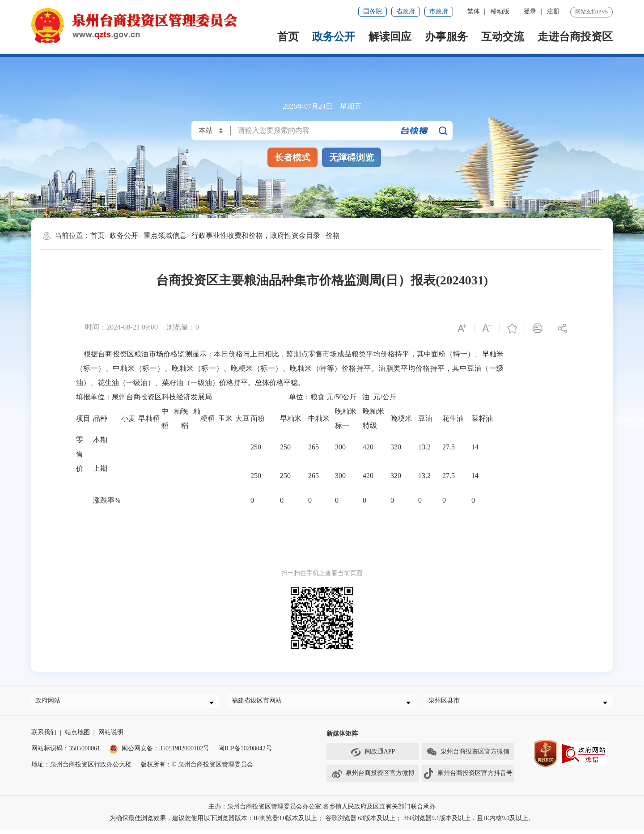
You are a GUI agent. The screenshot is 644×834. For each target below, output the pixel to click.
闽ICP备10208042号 (245, 753)
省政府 (406, 11)
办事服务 (446, 37)
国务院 (373, 11)
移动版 (500, 11)
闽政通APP (373, 757)
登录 (530, 11)
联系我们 (44, 737)
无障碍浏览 (352, 157)
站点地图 (77, 737)
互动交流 (503, 37)
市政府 (439, 11)
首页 (288, 37)
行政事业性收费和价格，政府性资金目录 (256, 235)
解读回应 (390, 37)
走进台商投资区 (575, 37)
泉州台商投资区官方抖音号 (468, 778)
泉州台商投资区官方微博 (373, 778)
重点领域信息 (165, 235)
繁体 (474, 11)
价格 (333, 235)
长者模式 (292, 157)
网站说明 (111, 737)
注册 (553, 11)
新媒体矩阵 (342, 738)
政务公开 (334, 37)
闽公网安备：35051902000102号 (159, 753)
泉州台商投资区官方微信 (468, 757)
